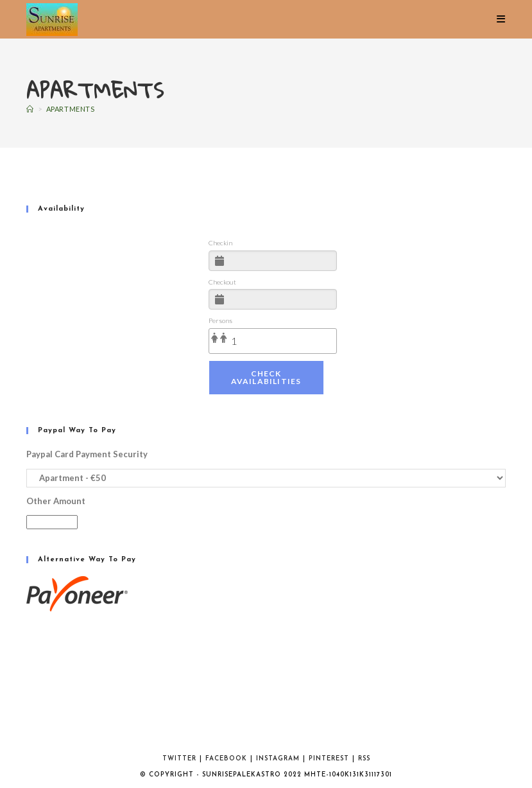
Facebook (226, 759)
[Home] (30, 109)
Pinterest (329, 759)
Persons (220, 320)
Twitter (179, 759)
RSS (364, 759)
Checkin (220, 243)
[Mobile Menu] (501, 19)
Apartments (71, 109)
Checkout (222, 282)
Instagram (278, 759)
